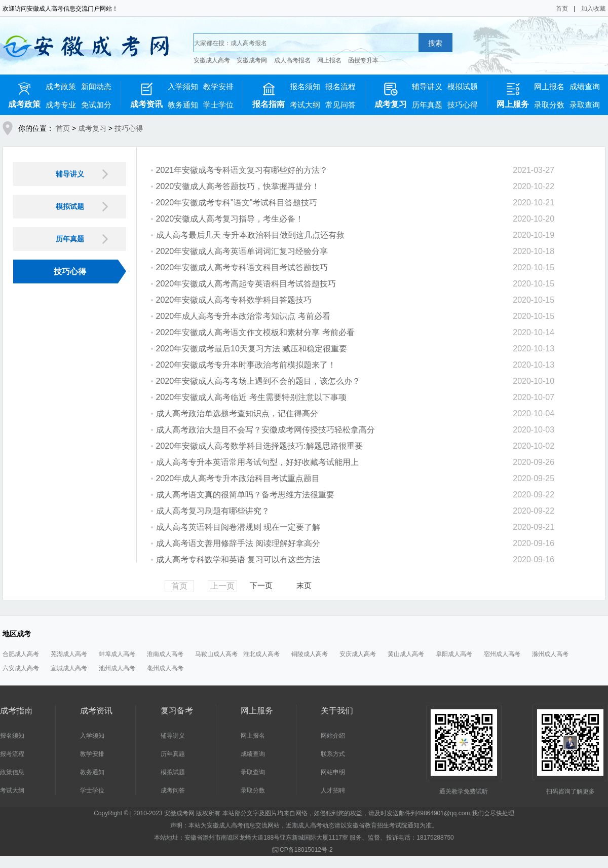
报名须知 (305, 86)
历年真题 (427, 105)
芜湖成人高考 (69, 654)
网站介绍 (333, 736)
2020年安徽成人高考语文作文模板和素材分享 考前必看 (255, 332)
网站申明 (333, 772)
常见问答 (340, 105)
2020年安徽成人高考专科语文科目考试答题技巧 (242, 267)
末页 (304, 585)
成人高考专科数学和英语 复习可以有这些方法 (238, 559)
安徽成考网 (252, 60)
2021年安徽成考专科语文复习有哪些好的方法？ (242, 170)
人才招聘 (333, 790)
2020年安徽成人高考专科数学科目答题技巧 (234, 300)
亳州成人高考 (165, 668)
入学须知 (183, 86)
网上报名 (329, 60)
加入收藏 (593, 9)
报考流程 (12, 754)
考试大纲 (305, 105)
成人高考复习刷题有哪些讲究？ (213, 511)
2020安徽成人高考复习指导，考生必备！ (230, 219)
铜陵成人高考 (310, 654)
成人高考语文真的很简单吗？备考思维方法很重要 (245, 495)
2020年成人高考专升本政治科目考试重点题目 (238, 478)
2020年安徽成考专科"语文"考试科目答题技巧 (237, 203)
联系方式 (333, 754)
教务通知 (183, 105)
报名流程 (340, 86)
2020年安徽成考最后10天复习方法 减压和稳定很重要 (252, 349)
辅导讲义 (427, 86)
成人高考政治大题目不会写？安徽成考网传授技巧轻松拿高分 (265, 430)
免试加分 (96, 105)
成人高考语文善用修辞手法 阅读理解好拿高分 (238, 543)
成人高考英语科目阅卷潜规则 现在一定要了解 (238, 527)
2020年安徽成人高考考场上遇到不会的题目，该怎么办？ (258, 381)
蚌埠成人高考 (117, 654)
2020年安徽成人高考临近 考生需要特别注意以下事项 (251, 397)
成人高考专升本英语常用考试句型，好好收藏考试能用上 (257, 462)
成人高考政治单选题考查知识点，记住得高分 (237, 413)
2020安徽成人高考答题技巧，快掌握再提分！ (238, 186)
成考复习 (92, 128)
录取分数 (549, 105)
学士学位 (218, 105)
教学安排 (218, 86)
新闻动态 (96, 86)
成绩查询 (585, 86)
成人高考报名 (292, 60)
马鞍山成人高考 (216, 654)
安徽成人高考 (212, 60)
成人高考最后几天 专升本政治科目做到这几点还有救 (250, 235)
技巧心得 (463, 105)
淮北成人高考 (261, 654)
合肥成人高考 (21, 654)
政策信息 (12, 772)
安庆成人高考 (358, 654)
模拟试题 (463, 86)
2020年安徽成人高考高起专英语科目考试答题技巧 (246, 284)
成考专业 (61, 105)
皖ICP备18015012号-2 (302, 850)
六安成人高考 (21, 668)
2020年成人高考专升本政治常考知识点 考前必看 (243, 316)
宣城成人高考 (69, 668)
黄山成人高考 (406, 654)
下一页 (261, 585)
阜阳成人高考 (454, 654)
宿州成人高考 (502, 654)
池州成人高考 (117, 668)
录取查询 (585, 105)
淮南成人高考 (165, 654)
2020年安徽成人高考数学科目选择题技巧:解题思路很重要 (259, 446)
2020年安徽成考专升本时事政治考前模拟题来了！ (246, 365)
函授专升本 (363, 60)
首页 (562, 9)
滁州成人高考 (550, 654)
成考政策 (61, 86)
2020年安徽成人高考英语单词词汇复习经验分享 (242, 251)
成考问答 (173, 790)
